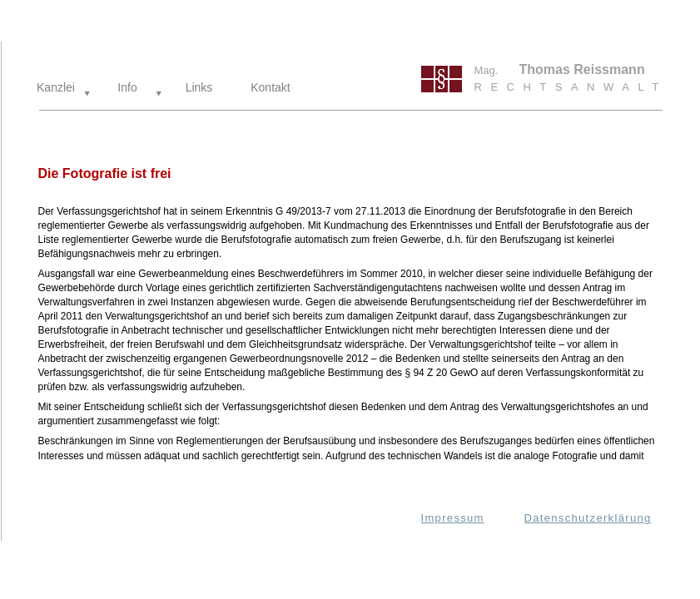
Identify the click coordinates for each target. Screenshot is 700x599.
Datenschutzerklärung (588, 518)
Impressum (453, 518)
